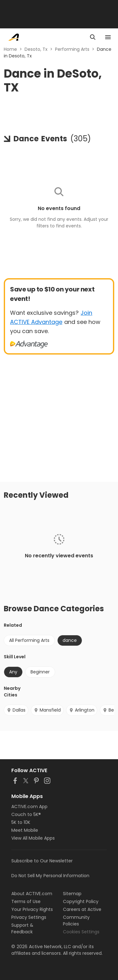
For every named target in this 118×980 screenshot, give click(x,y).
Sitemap (72, 894)
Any (13, 672)
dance (70, 640)
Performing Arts (72, 49)
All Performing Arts (29, 640)
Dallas (16, 710)
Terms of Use (26, 901)
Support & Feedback (22, 928)
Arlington (82, 710)
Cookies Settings (81, 932)
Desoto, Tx (36, 49)
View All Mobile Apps (33, 838)
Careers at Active (82, 909)
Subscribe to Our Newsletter (42, 861)
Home (10, 49)
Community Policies (76, 921)
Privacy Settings (29, 917)
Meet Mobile (25, 830)
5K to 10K (21, 822)
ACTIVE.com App (29, 807)
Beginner (40, 672)
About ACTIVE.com (32, 894)
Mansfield (47, 710)
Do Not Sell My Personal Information (50, 876)
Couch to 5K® (26, 814)
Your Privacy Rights (32, 909)
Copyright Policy (81, 901)
